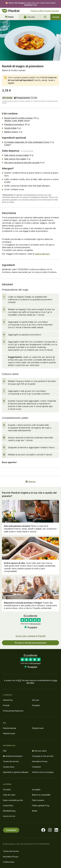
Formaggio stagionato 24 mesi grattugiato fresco (27, 142)
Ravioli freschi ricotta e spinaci (18, 118)
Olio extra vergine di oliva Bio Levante (22, 163)
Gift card (36, 700)
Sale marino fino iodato (15, 159)
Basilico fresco (11, 132)
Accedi (56, 17)
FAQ (5, 751)
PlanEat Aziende (10, 728)
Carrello (29, 17)
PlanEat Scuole (9, 733)
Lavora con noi (9, 816)
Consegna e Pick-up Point (43, 756)
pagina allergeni (42, 254)
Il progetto (36, 789)
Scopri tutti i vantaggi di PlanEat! (30, 636)
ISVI (19, 680)
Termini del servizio (11, 761)
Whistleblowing (9, 811)
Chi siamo (7, 789)
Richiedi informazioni (13, 756)
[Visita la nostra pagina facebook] (43, 830)
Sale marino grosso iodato (17, 155)
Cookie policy (9, 767)
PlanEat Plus (8, 700)
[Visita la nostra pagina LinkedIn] (56, 830)
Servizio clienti (39, 751)
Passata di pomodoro (14, 124)
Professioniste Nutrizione (13, 711)
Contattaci (11, 830)
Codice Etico (8, 805)
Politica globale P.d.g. (41, 805)
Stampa (30, 482)
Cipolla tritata (10, 128)
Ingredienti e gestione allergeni (16, 772)
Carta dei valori (9, 795)
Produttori (36, 705)
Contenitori (37, 767)
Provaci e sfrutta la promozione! (31, 643)
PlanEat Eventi (38, 728)
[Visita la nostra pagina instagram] (50, 830)
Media (35, 811)
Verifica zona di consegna (43, 772)
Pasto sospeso (38, 800)
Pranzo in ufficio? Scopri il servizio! (45, 11)
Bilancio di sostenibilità (41, 795)
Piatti (9, 17)
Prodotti (6, 705)
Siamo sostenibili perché (13, 800)
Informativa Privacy (40, 761)
